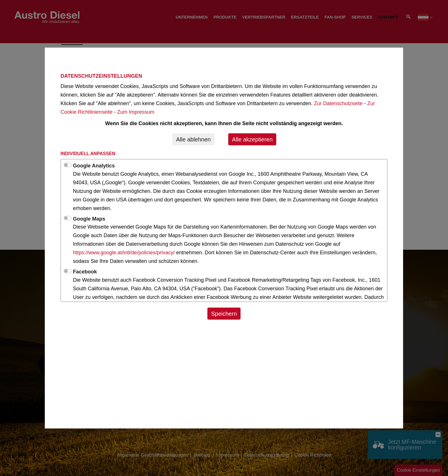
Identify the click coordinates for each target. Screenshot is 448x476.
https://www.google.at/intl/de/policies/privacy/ (124, 253)
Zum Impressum (136, 112)
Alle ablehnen (193, 139)
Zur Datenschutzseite (338, 103)
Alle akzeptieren (252, 139)
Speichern (224, 313)
